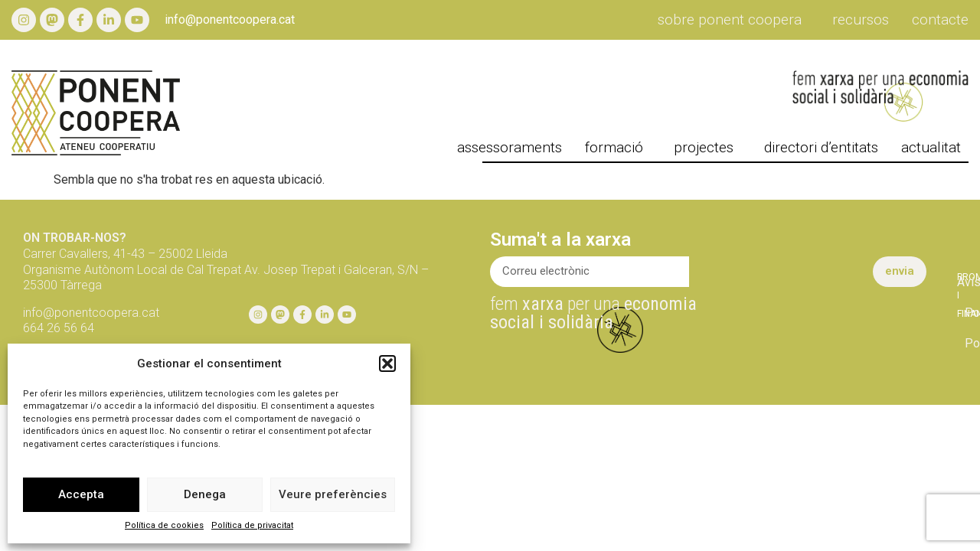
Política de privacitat (252, 525)
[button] (387, 364)
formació (618, 148)
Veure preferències (333, 494)
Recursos (861, 20)
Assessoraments (510, 148)
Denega (205, 494)
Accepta (81, 494)
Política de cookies (164, 525)
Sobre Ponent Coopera (733, 20)
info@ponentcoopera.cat (230, 20)
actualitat (935, 148)
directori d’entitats (821, 148)
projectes (707, 148)
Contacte (940, 20)
